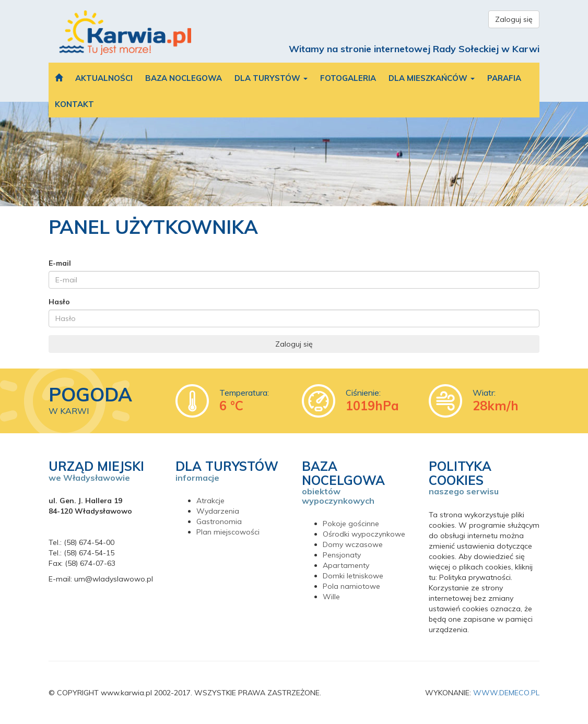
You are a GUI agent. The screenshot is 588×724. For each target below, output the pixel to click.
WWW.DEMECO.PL (506, 693)
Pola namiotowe (351, 586)
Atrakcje (210, 501)
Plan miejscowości (228, 532)
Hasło (59, 302)
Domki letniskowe (353, 576)
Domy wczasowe (353, 544)
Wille (331, 597)
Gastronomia (219, 521)
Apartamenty (346, 565)
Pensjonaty (342, 555)
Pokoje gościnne (351, 524)
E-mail (60, 263)
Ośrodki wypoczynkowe (364, 534)
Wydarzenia (218, 511)
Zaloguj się (514, 19)
